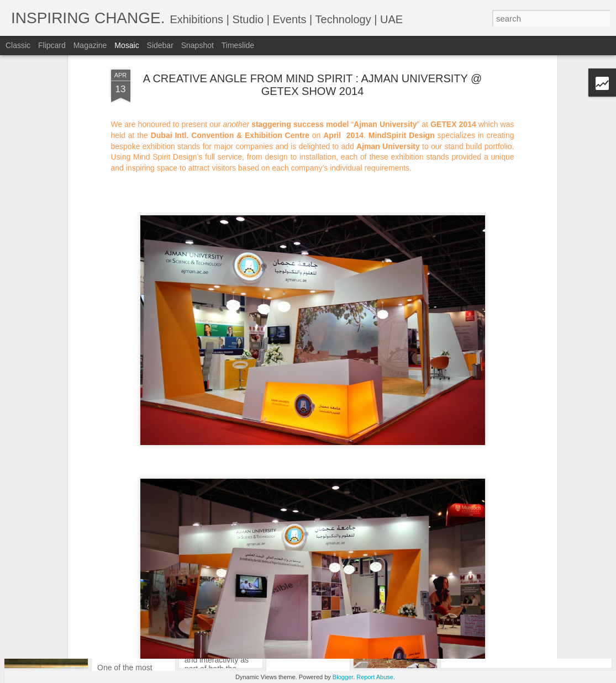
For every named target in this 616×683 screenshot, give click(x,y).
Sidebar (160, 45)
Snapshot (198, 45)
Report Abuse (375, 677)
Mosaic (127, 45)
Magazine (90, 45)
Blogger (343, 677)
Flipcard (52, 45)
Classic (18, 45)
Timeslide (238, 45)
